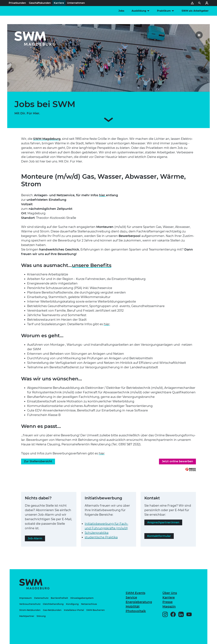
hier (102, 195)
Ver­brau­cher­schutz (30, 604)
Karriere (169, 597)
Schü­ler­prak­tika (97, 533)
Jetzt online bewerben (177, 461)
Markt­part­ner (27, 616)
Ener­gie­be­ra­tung (139, 602)
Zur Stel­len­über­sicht (38, 461)
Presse (167, 602)
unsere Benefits (92, 265)
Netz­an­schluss (89, 604)
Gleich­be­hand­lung (53, 604)
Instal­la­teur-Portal (74, 610)
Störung (41, 616)
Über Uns (170, 593)
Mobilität (133, 606)
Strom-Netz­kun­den (30, 610)
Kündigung (72, 604)
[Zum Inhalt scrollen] (108, 120)
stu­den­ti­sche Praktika (101, 537)
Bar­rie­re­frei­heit (59, 598)
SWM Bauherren (96, 610)
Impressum (26, 598)
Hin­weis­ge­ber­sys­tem (82, 598)
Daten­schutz (41, 598)
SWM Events (135, 593)
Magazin (169, 606)
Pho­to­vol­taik (136, 611)
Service (131, 597)
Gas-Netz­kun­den (52, 610)
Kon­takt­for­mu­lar (159, 536)
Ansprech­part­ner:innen (163, 522)
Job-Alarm (35, 538)
